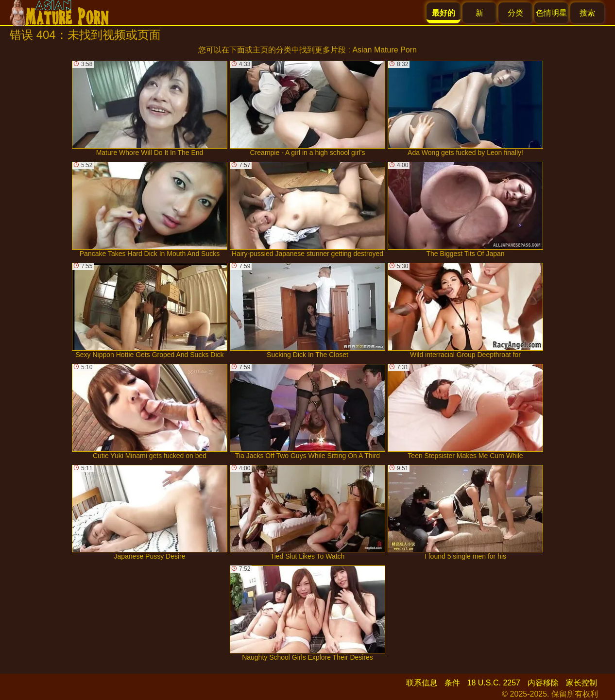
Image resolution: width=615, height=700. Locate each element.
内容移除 (543, 683)
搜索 (587, 13)
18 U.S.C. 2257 (494, 683)
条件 (452, 683)
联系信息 (422, 683)
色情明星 (551, 13)
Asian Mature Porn (384, 50)
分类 (515, 13)
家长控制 (581, 683)
